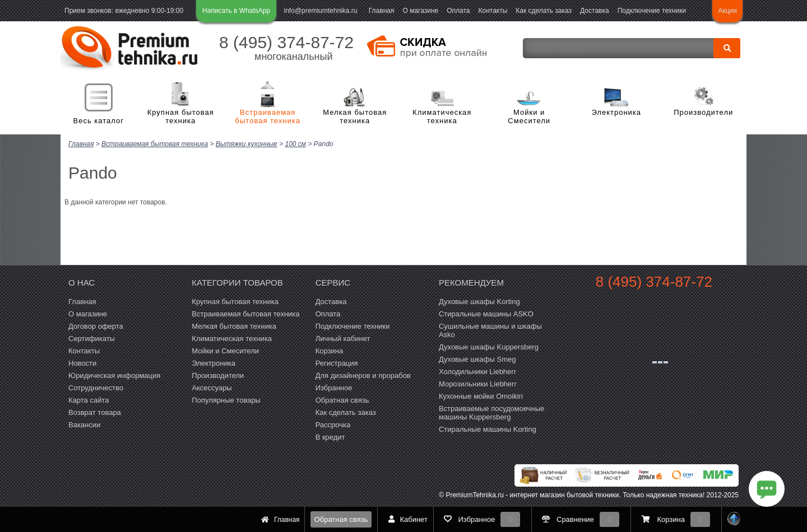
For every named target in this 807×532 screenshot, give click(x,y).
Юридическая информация (114, 375)
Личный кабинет (343, 338)
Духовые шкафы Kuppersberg (489, 346)
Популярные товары (226, 400)
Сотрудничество (96, 387)
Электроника (616, 112)
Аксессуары (212, 387)
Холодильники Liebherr (477, 371)
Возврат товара (95, 412)
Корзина (330, 350)
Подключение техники (652, 11)
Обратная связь (341, 519)
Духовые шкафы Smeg (477, 359)
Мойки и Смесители (529, 117)
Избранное (334, 387)
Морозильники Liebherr (478, 383)
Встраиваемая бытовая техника (268, 117)
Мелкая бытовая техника (355, 117)
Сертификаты (92, 338)
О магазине (420, 11)
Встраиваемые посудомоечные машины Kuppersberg (491, 412)
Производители (703, 112)
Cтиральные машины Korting (488, 429)
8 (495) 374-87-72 (286, 42)
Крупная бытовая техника (181, 117)
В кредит (330, 437)
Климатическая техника (442, 117)
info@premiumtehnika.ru (321, 11)
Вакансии (84, 424)
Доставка (595, 11)
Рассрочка (333, 424)
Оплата (458, 11)
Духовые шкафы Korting (479, 301)
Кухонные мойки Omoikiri (481, 396)
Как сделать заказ (544, 11)
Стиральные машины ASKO (486, 313)
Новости (82, 363)
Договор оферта (96, 326)
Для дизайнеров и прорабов (363, 375)
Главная (382, 11)
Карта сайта (89, 400)
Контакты (493, 11)
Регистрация (337, 363)
